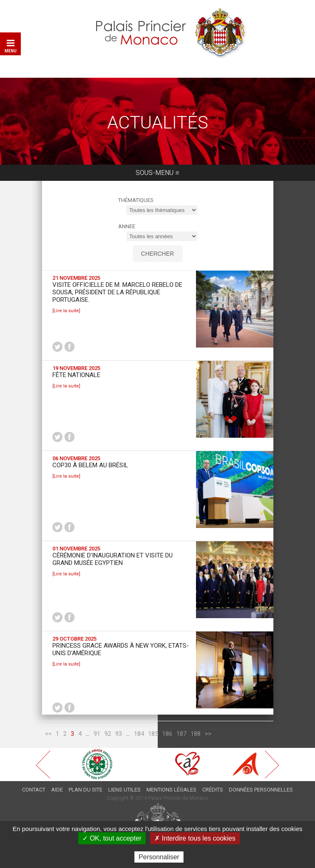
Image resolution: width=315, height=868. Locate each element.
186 (167, 735)
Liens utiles (124, 791)
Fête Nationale (76, 376)
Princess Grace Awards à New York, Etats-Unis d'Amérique (121, 651)
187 (181, 735)
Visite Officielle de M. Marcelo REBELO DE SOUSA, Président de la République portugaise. (117, 293)
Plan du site (86, 791)
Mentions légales (171, 791)
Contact (34, 791)
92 (108, 735)
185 (153, 735)
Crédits (213, 791)
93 (119, 735)
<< (48, 735)
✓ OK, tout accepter (112, 838)
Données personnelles (261, 791)
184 (139, 735)
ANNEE (127, 228)
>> (208, 735)
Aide (57, 791)
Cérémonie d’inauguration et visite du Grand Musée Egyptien (113, 560)
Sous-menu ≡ (157, 176)
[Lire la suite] (66, 312)
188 (196, 735)
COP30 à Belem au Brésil (90, 466)
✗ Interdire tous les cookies (195, 838)
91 (97, 735)
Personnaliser (159, 857)
